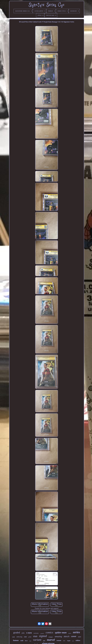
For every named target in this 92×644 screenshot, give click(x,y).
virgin (69, 641)
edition (78, 640)
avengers (51, 637)
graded (17, 633)
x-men (29, 633)
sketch (66, 636)
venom (59, 640)
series (76, 632)
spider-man (61, 632)
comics (49, 632)
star (44, 641)
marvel (51, 640)
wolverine (36, 633)
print (30, 637)
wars (30, 641)
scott (13, 637)
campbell (42, 633)
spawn (70, 633)
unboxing (19, 637)
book (73, 641)
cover (74, 636)
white (64, 641)
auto (80, 637)
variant (37, 640)
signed (43, 636)
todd (22, 641)
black (26, 641)
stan (35, 636)
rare (25, 637)
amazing (58, 636)
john (23, 633)
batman (16, 640)
